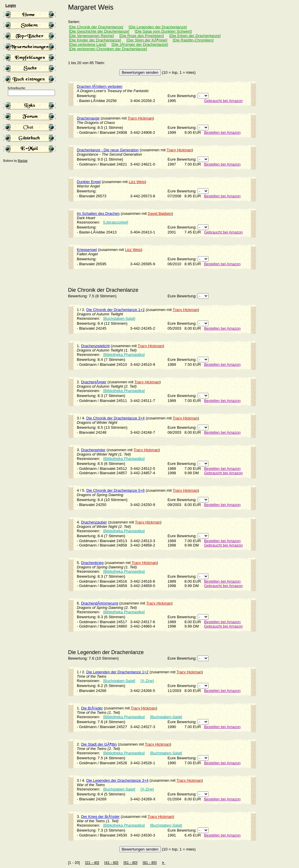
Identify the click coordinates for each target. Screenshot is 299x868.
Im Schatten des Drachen (98, 214)
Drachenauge (88, 118)
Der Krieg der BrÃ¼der (100, 817)
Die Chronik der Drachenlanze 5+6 (116, 490)
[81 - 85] (150, 863)
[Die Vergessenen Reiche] (91, 36)
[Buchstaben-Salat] (119, 318)
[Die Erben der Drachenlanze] (195, 36)
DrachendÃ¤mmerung (99, 603)
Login (11, 5)
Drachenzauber (94, 522)
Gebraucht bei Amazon (223, 101)
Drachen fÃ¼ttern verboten (100, 86)
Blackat (23, 161)
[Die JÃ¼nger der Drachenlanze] (140, 44)
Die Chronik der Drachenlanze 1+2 (116, 310)
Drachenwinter (93, 450)
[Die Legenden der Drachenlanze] (158, 27)
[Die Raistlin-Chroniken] (193, 40)
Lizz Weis (137, 182)
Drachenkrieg (92, 563)
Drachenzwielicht (95, 346)
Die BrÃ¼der (92, 708)
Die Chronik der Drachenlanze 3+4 (116, 418)
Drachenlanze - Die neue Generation (108, 150)
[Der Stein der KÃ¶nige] (147, 40)
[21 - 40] (92, 863)
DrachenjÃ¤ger (94, 382)
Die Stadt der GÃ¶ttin (99, 744)
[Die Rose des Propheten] (142, 36)
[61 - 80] (131, 863)
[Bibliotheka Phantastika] (124, 355)
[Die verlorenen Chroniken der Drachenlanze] (108, 49)
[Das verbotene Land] (87, 44)
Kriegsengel (87, 250)
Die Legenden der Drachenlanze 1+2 (118, 672)
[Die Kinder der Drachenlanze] (95, 40)
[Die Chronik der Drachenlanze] (96, 27)
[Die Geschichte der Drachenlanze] (99, 31)
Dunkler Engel (89, 182)
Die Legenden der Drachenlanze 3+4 (118, 780)
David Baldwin (160, 214)
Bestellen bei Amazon (222, 132)
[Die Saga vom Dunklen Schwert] (163, 31)
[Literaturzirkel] (115, 222)
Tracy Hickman (140, 118)
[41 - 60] (111, 863)
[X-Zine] (147, 681)
